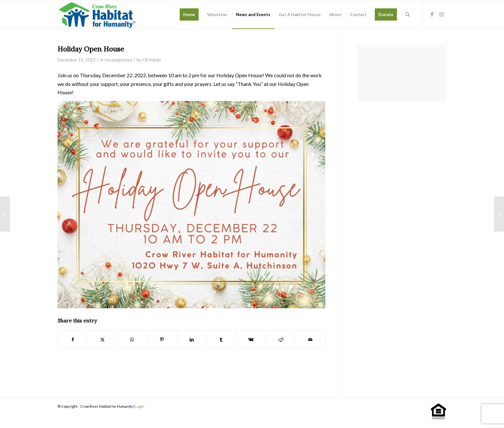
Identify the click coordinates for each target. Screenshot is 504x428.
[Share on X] (102, 340)
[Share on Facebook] (73, 340)
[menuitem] (189, 14)
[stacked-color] (98, 14)
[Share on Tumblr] (221, 340)
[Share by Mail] (310, 340)
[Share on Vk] (251, 340)
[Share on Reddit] (281, 340)
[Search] (407, 14)
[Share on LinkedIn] (191, 340)
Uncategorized (118, 60)
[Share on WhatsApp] (132, 340)
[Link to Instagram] (442, 14)
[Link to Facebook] (432, 14)
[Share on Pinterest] (162, 340)
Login (140, 406)
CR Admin (152, 60)
